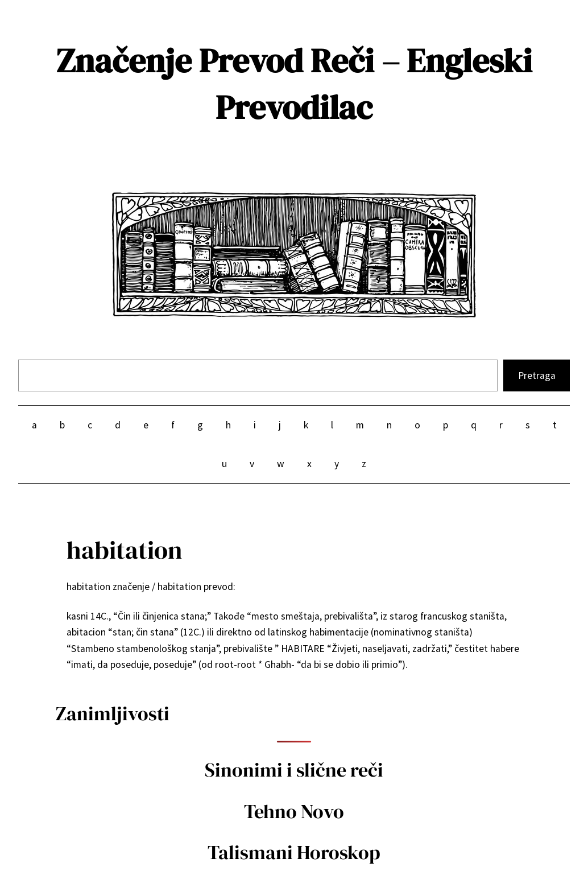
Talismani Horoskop (294, 852)
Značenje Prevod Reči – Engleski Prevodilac (294, 84)
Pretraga (537, 375)
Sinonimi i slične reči (294, 770)
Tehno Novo (294, 811)
